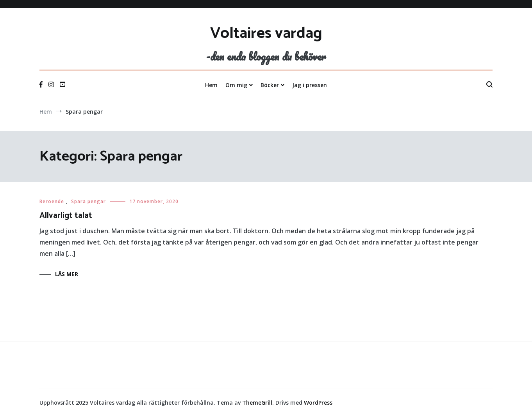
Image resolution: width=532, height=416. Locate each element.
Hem (211, 85)
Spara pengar (88, 201)
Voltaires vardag (266, 34)
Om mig (236, 85)
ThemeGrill (257, 403)
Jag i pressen (310, 85)
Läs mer (67, 274)
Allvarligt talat (66, 216)
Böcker (270, 85)
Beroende (52, 201)
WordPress (318, 403)
